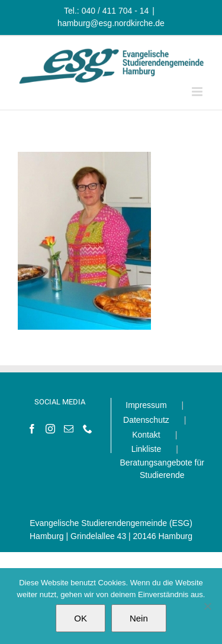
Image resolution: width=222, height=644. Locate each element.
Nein (139, 618)
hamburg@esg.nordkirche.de (111, 23)
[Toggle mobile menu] (198, 92)
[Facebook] (32, 429)
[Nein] (207, 606)
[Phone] (88, 429)
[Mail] (69, 429)
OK (81, 618)
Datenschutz (146, 420)
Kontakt (146, 435)
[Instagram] (50, 429)
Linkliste (147, 449)
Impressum (146, 405)
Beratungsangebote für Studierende (162, 469)
